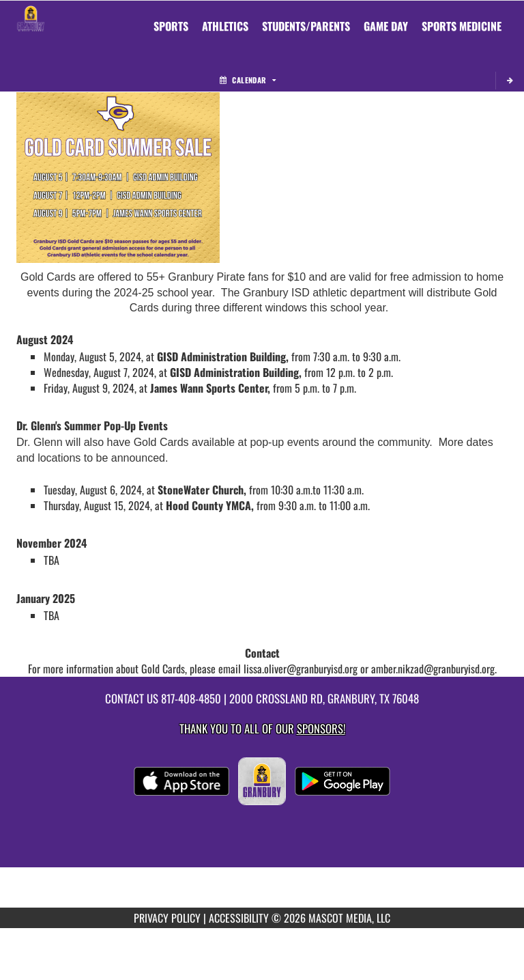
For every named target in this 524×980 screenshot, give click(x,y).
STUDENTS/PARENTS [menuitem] (306, 26)
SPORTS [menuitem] (171, 26)
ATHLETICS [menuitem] (225, 26)
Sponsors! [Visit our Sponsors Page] (321, 728)
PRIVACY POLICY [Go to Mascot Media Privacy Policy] (167, 918)
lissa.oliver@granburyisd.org (302, 669)
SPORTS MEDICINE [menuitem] (462, 26)
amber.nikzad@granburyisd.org (433, 669)
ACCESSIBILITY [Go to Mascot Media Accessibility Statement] (239, 918)
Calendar (248, 80)
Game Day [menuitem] (386, 26)
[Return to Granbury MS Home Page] (31, 18)
